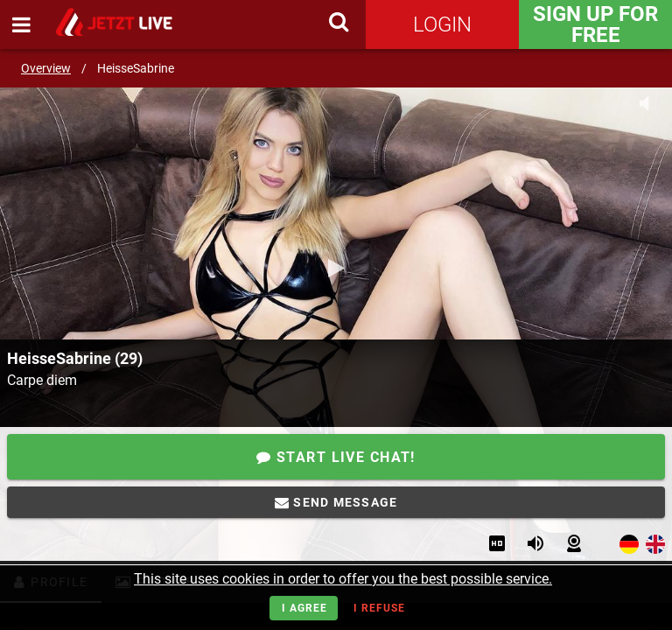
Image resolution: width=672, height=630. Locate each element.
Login (442, 24)
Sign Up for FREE (595, 24)
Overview (46, 68)
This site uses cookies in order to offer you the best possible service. (343, 579)
